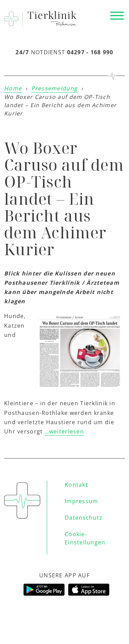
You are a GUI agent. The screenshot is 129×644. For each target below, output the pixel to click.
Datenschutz (84, 518)
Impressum (82, 501)
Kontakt (76, 485)
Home (13, 88)
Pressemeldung (55, 88)
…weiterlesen (64, 431)
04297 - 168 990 (90, 52)
